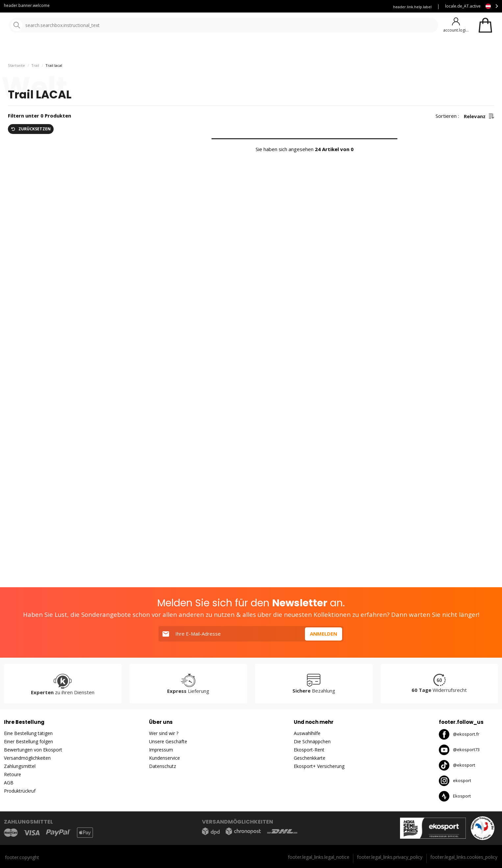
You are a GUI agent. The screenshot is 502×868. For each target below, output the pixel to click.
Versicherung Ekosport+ (358, 7)
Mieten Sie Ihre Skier (306, 7)
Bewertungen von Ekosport (33, 750)
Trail (35, 68)
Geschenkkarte (310, 758)
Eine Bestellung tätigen (28, 733)
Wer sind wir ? (164, 733)
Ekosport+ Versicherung (319, 766)
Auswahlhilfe (307, 733)
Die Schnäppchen (312, 741)
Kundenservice (262, 7)
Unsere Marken (199, 49)
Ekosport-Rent (309, 750)
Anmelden (324, 634)
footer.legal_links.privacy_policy (390, 857)
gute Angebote (287, 49)
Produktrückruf (20, 791)
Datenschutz (163, 766)
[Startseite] (39, 26)
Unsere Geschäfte (168, 741)
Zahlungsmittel (20, 766)
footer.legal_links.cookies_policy (464, 857)
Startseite (16, 68)
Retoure (13, 774)
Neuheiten (239, 49)
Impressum (161, 750)
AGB (9, 783)
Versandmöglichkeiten (27, 758)
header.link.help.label (412, 7)
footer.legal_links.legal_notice (319, 857)
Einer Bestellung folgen (28, 741)
